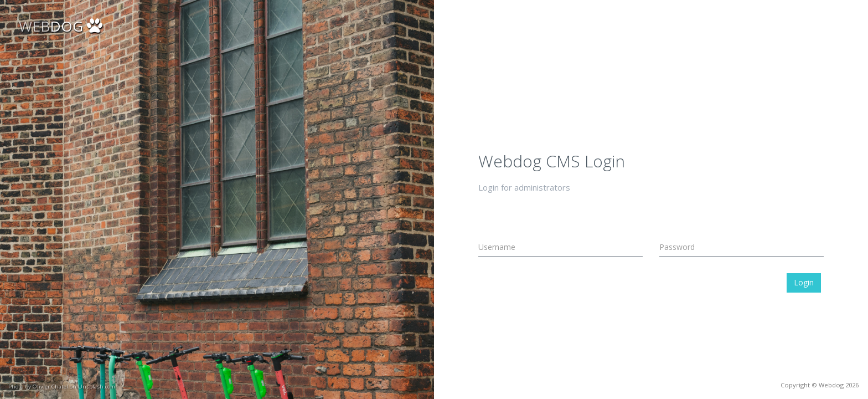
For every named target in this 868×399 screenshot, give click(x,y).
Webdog (831, 385)
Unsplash (55, 387)
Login (804, 282)
